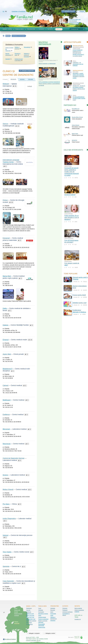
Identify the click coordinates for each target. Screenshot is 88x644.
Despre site (17, 610)
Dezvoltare (29, 623)
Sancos (5, 124)
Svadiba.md (78, 619)
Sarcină (28, 610)
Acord (16, 608)
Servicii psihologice (8, 54)
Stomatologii (27, 47)
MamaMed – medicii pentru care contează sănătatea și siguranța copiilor (78, 76)
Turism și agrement (43, 619)
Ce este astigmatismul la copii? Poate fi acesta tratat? (79, 98)
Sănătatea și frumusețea (14, 45)
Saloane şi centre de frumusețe (27, 55)
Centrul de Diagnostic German (14, 458)
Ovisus (5, 200)
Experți (41, 29)
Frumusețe (41, 612)
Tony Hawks (7, 552)
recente (13, 79)
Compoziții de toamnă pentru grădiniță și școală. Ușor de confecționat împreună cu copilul (71, 172)
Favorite (82, 11)
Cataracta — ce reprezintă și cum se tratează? (78, 64)
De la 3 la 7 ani (30, 617)
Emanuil (6, 340)
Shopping (53, 620)
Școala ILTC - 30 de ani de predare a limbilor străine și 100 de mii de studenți (79, 88)
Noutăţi (16, 612)
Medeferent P (8, 369)
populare (22, 79)
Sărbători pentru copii (80, 303)
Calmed (5, 385)
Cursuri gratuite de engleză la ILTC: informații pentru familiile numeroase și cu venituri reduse (78, 53)
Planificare (29, 608)
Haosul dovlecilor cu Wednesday (47, 64)
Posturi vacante (18, 614)
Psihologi (65, 608)
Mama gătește (78, 608)
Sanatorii (8, 59)
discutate (31, 79)
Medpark (6, 84)
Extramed (6, 238)
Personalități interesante (42, 625)
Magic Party (75, 134)
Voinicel (5, 535)
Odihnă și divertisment (54, 618)
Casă (40, 608)
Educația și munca (43, 614)
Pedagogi (65, 610)
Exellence (6, 415)
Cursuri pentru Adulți (79, 295)
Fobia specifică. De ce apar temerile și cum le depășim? (72, 217)
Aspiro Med (7, 354)
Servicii (59, 29)
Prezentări (31, 29)
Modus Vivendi (8, 489)
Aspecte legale (42, 617)
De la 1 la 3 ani (30, 615)
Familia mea (19, 29)
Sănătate (41, 610)
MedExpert (7, 400)
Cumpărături (29, 624)
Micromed (6, 429)
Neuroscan (7, 444)
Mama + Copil (7, 29)
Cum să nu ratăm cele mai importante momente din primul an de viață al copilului (75, 22)
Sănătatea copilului (31, 621)
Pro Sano (6, 504)
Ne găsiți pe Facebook (10, 639)
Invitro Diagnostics (9, 519)
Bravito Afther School (77, 117)
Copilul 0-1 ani (30, 614)
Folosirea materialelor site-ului (33, 640)
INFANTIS (74, 140)
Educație (53, 610)
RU (3, 11)
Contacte (17, 615)
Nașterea (29, 612)
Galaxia (5, 325)
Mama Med (7, 276)
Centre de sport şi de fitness (19, 60)
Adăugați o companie (34, 633)
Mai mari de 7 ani (31, 619)
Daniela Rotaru (68, 166)
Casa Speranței (8, 581)
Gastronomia (42, 627)
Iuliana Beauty (76, 125)
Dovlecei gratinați (70, 195)
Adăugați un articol (69, 11)
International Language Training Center (47, 60)
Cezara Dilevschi (68, 214)
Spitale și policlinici (17, 48)
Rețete (50, 29)
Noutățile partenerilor (45, 43)
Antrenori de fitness (68, 612)
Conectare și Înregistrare (19, 11)
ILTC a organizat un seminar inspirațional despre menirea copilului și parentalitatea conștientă (49, 84)
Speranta (6, 566)
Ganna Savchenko (69, 238)
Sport (40, 615)
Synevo (5, 475)
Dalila (5, 308)
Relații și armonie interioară (43, 622)
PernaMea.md (76, 109)
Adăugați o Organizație (28, 71)
